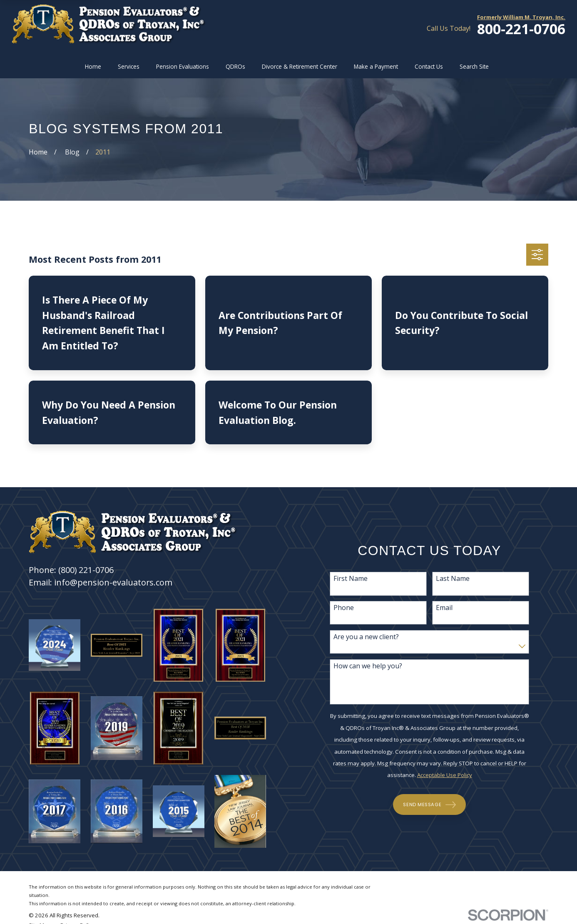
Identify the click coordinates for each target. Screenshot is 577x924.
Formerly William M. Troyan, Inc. (521, 17)
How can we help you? (370, 666)
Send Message (432, 805)
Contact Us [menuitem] (429, 66)
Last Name (455, 579)
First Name (353, 579)
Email (447, 608)
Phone (346, 608)
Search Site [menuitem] (474, 66)
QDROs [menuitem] (235, 66)
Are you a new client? (369, 637)
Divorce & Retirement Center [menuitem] (300, 66)
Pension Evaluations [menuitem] (183, 66)
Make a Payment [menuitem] (376, 66)
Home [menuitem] (93, 66)
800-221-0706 (521, 29)
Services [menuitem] (129, 66)
